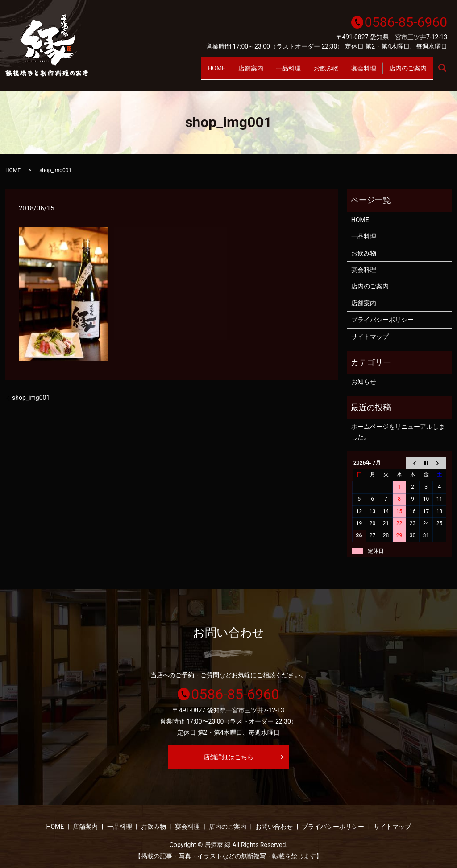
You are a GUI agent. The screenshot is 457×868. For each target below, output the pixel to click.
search (447, 73)
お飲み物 (311, 72)
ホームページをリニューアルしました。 (398, 432)
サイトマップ (370, 337)
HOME (183, 72)
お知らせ (364, 382)
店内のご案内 (405, 72)
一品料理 (267, 72)
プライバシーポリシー (382, 320)
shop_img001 (31, 398)
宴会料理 (355, 72)
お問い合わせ (274, 827)
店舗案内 (224, 72)
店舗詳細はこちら (228, 757)
